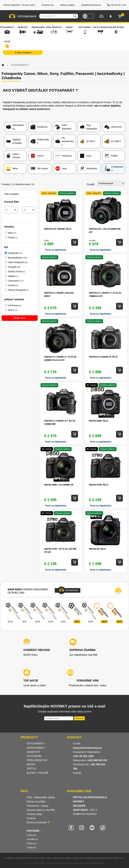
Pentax (13, 238)
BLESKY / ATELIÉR (38, 773)
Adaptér (13, 276)
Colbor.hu (31, 848)
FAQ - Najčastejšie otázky (41, 797)
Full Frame (14, 305)
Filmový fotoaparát (18, 290)
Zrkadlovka (15, 253)
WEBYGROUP (98, 863)
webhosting (77, 863)
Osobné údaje (35, 814)
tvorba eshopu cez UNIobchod (59, 863)
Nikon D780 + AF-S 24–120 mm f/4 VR (60, 550)
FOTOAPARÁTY (36, 744)
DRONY (31, 764)
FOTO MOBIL (34, 756)
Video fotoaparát (18, 262)
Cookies (31, 818)
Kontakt (77, 773)
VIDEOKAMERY (36, 748)
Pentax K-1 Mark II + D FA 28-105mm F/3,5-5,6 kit (60, 358)
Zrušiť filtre (20, 318)
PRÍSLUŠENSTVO (37, 760)
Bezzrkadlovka (17, 258)
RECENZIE (79, 806)
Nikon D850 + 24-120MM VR (59, 485)
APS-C (13, 310)
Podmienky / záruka (38, 806)
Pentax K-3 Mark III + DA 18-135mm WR (60, 422)
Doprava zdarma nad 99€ (41, 810)
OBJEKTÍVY (34, 752)
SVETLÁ (32, 769)
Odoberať (79, 718)
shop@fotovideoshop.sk (87, 748)
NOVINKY (79, 802)
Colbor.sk (31, 835)
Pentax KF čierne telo (58, 229)
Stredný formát (16, 271)
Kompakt (14, 267)
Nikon (12, 233)
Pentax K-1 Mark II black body (59, 294)
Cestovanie (16, 281)
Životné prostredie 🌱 (39, 822)
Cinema (13, 285)
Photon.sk (32, 843)
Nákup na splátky (36, 802)
